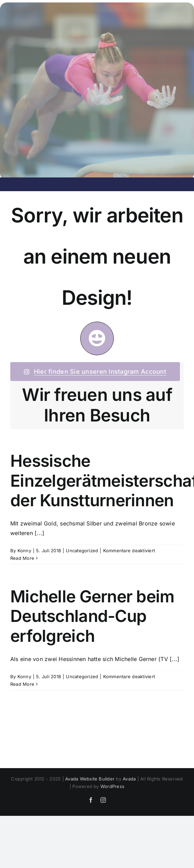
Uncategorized (82, 551)
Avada (129, 779)
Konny (24, 551)
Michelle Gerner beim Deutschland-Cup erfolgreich (92, 616)
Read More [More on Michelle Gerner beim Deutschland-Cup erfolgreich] (22, 684)
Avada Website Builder (90, 779)
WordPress (112, 786)
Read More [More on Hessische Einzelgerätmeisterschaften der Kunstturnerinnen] (22, 558)
